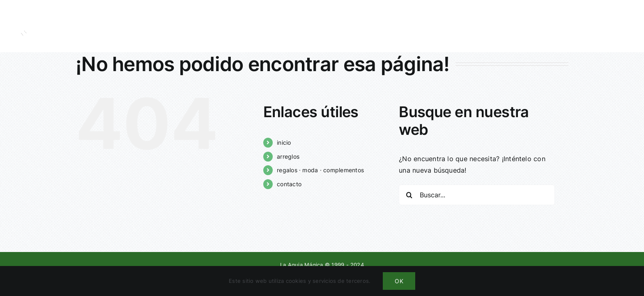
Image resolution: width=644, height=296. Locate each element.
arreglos (288, 156)
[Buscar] (409, 195)
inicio (284, 142)
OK (399, 281)
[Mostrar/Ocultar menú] (626, 26)
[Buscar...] (477, 195)
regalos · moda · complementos (320, 170)
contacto (289, 184)
